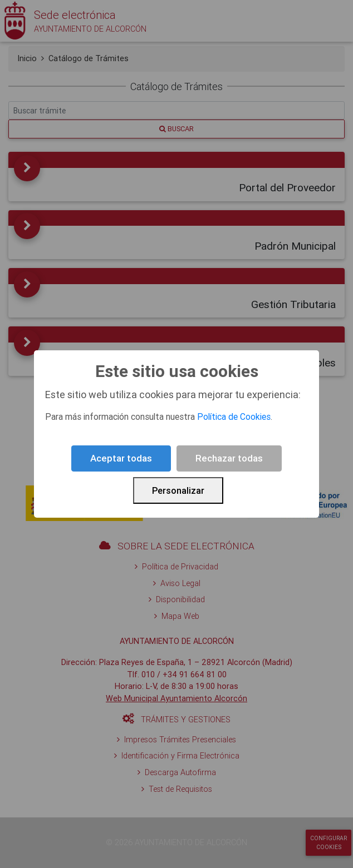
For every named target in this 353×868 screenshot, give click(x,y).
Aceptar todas (121, 458)
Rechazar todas (229, 458)
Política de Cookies (234, 416)
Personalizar (178, 490)
